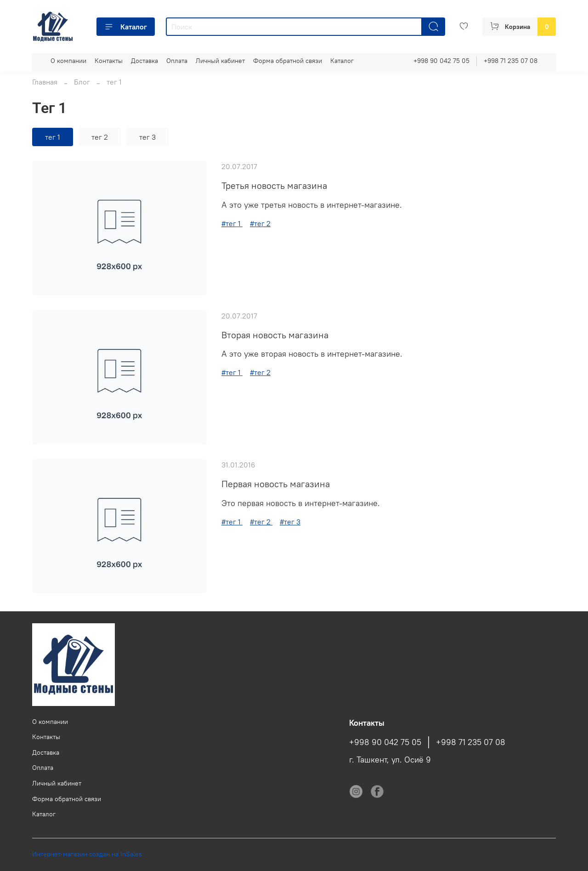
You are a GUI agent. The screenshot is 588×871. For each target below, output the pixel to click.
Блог (82, 82)
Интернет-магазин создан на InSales (87, 854)
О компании (68, 61)
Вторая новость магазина (275, 335)
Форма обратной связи (288, 61)
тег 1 (53, 137)
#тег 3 (290, 522)
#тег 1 (232, 223)
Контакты (109, 61)
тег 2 (100, 137)
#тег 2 (260, 223)
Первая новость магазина (276, 484)
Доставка (144, 61)
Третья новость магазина (274, 185)
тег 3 (147, 137)
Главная (45, 82)
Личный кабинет (220, 61)
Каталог (126, 27)
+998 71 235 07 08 (511, 61)
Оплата (177, 61)
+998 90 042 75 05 (441, 61)
